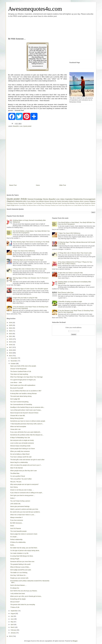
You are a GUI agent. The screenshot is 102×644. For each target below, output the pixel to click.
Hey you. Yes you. (16, 482)
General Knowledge (35, 199)
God (37, 201)
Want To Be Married (17, 468)
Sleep (42, 205)
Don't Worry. (14, 487)
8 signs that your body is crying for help (25, 298)
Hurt (26, 203)
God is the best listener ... (18, 585)
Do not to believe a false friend (20, 454)
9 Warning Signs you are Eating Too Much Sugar (28, 260)
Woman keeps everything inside (20, 446)
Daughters (88, 203)
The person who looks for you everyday (23, 605)
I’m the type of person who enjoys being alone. (25, 550)
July (12, 616)
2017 (11, 347)
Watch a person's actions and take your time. (24, 509)
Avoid (83, 203)
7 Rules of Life (15, 607)
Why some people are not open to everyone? (24, 484)
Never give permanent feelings (20, 506)
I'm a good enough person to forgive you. (23, 380)
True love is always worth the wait (21, 457)
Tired (77, 203)
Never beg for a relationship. (19, 462)
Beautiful (16, 126)
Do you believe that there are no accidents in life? (26, 391)
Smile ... (13, 545)
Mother (33, 201)
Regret (9, 205)
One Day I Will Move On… (19, 575)
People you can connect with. (19, 578)
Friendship (10, 203)
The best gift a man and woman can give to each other (27, 460)
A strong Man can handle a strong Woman (23, 393)
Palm (39, 205)
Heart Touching (62, 203)
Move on (36, 205)
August (13, 613)
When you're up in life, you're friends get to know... (26, 596)
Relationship (78, 199)
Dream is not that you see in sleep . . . (22, 490)
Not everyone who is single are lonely (22, 440)
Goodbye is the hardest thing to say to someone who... (27, 407)
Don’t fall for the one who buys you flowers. (24, 591)
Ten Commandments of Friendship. (21, 404)
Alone (81, 201)
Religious (92, 201)
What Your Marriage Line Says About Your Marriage (26, 377)
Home (38, 185)
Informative (65, 201)
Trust (34, 203)
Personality (49, 203)
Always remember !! (17, 517)
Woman (47, 201)
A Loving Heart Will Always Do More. (22, 556)
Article (24, 199)
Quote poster (27, 126)
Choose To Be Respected (18, 369)
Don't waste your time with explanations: (23, 385)
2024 (11, 328)
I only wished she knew (18, 593)
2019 (11, 342)
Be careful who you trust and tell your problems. (25, 512)
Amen (12, 526)
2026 (11, 323)
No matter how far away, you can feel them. (24, 548)
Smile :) (13, 498)
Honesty (15, 203)
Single (13, 205)
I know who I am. (16, 429)
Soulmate (55, 203)
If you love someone (17, 520)
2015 (11, 353)
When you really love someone (20, 451)
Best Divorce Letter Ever (66, 292)
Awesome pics (21, 201)
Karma (70, 205)
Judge (66, 205)
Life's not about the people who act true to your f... (26, 465)
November (14, 361)
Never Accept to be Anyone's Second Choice (24, 413)
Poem (43, 203)
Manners (31, 205)
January (13, 633)
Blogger (75, 641)
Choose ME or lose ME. (18, 416)
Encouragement (89, 199)
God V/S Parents (16, 528)
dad (79, 203)
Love (21, 126)
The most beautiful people (18, 531)
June (12, 619)
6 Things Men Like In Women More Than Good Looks (30, 269)
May (12, 622)
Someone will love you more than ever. (22, 562)
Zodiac (71, 201)
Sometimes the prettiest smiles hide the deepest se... (27, 435)
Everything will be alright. (18, 599)
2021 (11, 336)
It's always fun (15, 588)
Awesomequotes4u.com (35, 9)
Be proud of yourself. (17, 388)
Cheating (53, 205)
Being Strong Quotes (17, 418)
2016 (11, 350)
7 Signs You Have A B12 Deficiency (24, 251)
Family (59, 201)
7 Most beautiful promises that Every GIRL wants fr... (27, 424)
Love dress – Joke (16, 382)
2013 (11, 636)
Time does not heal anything (19, 374)
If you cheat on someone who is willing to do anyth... (27, 493)
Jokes (62, 199)
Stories (46, 199)
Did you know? (15, 602)
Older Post (63, 185)
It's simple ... (14, 537)
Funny (29, 201)
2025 (11, 325)
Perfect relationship (16, 539)
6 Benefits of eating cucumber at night (70, 302)
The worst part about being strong (21, 396)
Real (68, 203)
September (14, 611)
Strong (52, 201)
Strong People (15, 559)
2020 (11, 339)
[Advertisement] (42, 27)
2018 (11, 345)
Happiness (11, 201)
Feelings (39, 203)
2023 (11, 331)
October (13, 364)
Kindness (76, 201)
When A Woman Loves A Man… (20, 567)
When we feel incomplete (18, 427)
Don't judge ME (15, 399)
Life (55, 201)
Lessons (86, 201)
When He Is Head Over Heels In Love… (23, 515)
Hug (63, 205)
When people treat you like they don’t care (24, 471)
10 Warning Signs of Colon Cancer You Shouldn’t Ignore (30, 289)
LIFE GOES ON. (15, 504)
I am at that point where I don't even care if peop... (26, 410)
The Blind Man (15, 473)
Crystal (60, 205)
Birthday (72, 203)
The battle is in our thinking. (19, 573)
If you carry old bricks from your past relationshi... (26, 432)
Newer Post (13, 185)
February (14, 630)
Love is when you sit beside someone (22, 443)
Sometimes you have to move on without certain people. (28, 421)
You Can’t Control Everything (19, 402)
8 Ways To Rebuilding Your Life (20, 438)
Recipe (86, 205)
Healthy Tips (25, 205)
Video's (93, 205)
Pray (83, 205)
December (14, 358)
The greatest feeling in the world (20, 564)
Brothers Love (18, 205)
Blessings (48, 205)
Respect (30, 203)
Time (90, 205)
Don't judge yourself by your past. (21, 570)
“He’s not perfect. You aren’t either (21, 479)
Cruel (57, 205)
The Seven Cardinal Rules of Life (21, 371)
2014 (11, 356)
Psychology (21, 203)
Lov (73, 205)
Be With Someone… (17, 523)
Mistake (80, 205)
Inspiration (69, 199)
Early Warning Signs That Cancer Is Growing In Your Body (31, 242)
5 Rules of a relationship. (18, 542)
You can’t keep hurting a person (20, 501)
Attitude (41, 201)
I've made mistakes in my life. (20, 553)
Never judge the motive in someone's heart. (24, 534)
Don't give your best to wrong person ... (23, 495)
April (12, 625)
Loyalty (76, 205)
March (13, 627)
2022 (11, 334)
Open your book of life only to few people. (23, 366)
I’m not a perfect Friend (18, 476)
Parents (93, 203)
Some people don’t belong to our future (23, 449)
